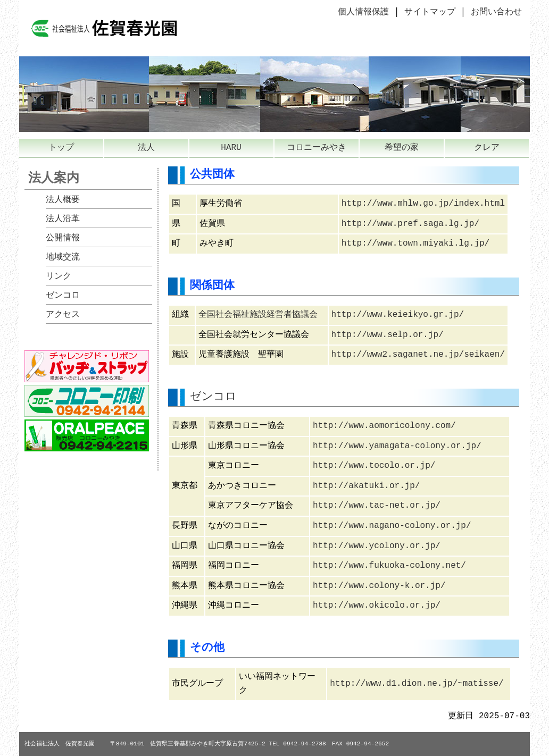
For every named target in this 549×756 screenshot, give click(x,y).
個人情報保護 (363, 12)
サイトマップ (430, 12)
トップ (61, 148)
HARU (231, 148)
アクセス (63, 315)
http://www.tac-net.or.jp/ (377, 506)
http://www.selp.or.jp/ (388, 335)
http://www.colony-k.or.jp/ (379, 586)
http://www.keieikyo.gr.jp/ (398, 315)
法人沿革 (63, 219)
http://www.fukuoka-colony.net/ (389, 566)
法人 (146, 148)
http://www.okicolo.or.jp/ (377, 606)
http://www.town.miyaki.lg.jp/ (415, 243)
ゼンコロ (63, 296)
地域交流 (63, 257)
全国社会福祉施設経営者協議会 (258, 315)
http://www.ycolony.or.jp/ (377, 546)
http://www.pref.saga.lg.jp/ (410, 224)
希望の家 (402, 148)
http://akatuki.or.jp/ (367, 486)
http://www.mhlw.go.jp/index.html (423, 204)
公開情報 (63, 238)
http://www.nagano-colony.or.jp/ (392, 526)
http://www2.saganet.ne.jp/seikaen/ (418, 355)
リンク (59, 276)
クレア (487, 148)
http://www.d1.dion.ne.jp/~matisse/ (417, 684)
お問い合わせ (496, 12)
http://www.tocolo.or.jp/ (374, 466)
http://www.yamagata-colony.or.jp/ (397, 446)
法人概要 (63, 200)
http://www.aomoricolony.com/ (384, 426)
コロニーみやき (317, 148)
